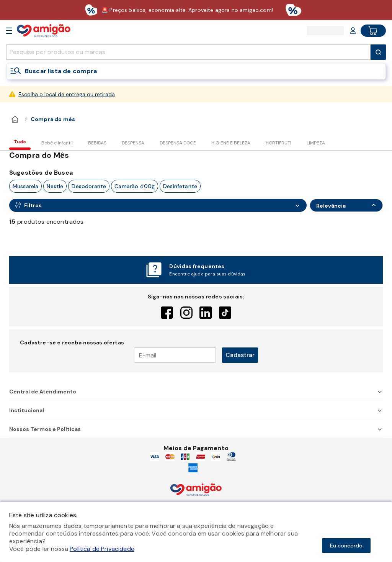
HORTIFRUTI (278, 143)
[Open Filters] (158, 205)
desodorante (89, 186)
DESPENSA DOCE (178, 143)
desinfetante (180, 186)
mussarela (25, 186)
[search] (188, 52)
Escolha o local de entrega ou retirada (67, 94)
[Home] (44, 30)
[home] (15, 119)
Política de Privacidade (102, 549)
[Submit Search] (378, 52)
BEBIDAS (97, 143)
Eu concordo (346, 546)
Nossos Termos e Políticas (196, 429)
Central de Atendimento (196, 392)
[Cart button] (373, 31)
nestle (55, 186)
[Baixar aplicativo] (196, 10)
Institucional (196, 410)
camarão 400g (135, 186)
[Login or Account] (353, 31)
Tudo (20, 142)
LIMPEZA (316, 143)
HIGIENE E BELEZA (231, 143)
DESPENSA (133, 143)
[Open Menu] (9, 31)
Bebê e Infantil (57, 143)
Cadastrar (240, 355)
